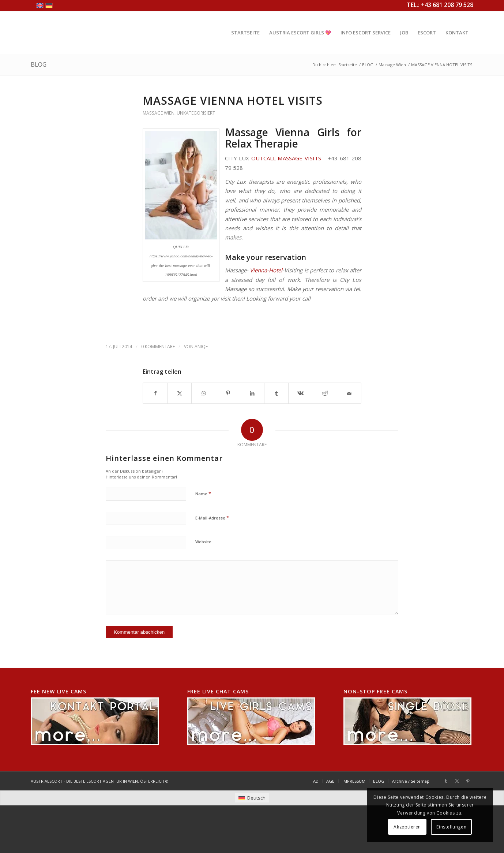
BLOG (39, 64)
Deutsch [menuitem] (256, 798)
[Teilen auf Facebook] (155, 393)
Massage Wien (159, 113)
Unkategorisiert (196, 113)
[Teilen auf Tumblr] (276, 393)
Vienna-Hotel (266, 270)
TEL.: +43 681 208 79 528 (440, 5)
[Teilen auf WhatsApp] (204, 393)
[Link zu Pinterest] (468, 781)
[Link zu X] (457, 781)
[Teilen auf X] (179, 393)
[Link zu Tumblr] (446, 781)
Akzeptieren (407, 827)
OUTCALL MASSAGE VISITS (286, 158)
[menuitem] (245, 33)
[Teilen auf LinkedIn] (252, 393)
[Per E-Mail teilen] (349, 393)
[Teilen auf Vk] (300, 393)
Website (203, 542)
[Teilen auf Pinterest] (228, 393)
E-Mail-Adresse (212, 518)
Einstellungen (451, 827)
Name (203, 493)
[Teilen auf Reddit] (325, 393)
